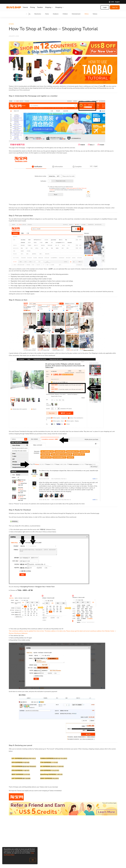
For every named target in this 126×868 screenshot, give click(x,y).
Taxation (42, 7)
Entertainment (76, 14)
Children (65, 14)
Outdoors (56, 14)
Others (87, 14)
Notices (95, 14)
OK (33, 860)
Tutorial (27, 7)
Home (47, 14)
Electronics (38, 14)
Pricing (34, 7)
